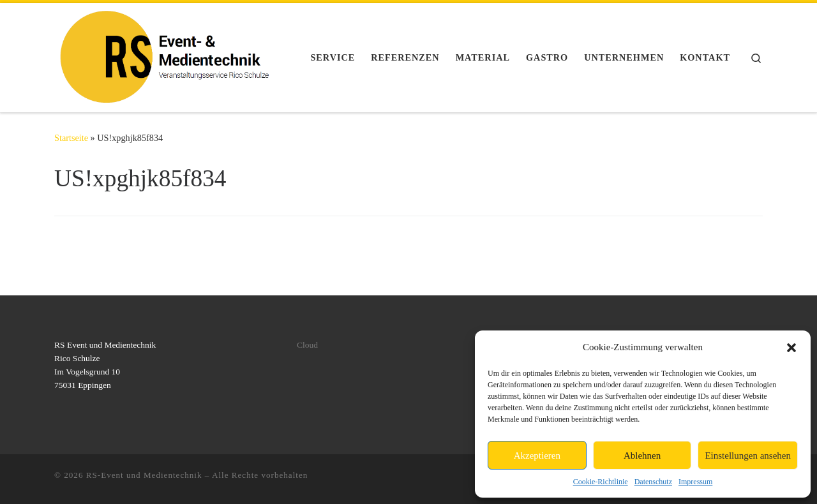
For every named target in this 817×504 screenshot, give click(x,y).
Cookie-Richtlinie (601, 482)
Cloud (307, 345)
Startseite (71, 138)
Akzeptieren (537, 456)
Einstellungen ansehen (748, 456)
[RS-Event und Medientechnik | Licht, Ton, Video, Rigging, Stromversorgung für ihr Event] (165, 56)
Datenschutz (653, 482)
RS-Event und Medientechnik (144, 475)
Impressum (695, 482)
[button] (791, 348)
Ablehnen (642, 456)
